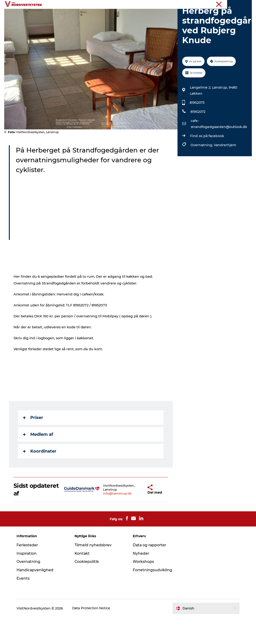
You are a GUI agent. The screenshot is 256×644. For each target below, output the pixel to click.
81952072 (198, 138)
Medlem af (39, 461)
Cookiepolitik (88, 588)
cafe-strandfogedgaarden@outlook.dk (219, 150)
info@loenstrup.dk (110, 520)
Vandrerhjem (225, 172)
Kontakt (83, 580)
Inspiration (96, 15)
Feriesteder (69, 15)
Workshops (143, 588)
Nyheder (141, 580)
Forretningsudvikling (153, 597)
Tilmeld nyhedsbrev (94, 571)
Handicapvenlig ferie (131, 15)
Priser (34, 444)
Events (162, 15)
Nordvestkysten (225, 4)
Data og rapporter (150, 571)
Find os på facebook (207, 163)
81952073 (197, 129)
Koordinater (40, 478)
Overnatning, (202, 172)
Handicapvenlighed (37, 597)
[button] (135, 516)
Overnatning (186, 15)
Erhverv (246, 4)
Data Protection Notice (93, 635)
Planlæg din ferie (128, 20)
